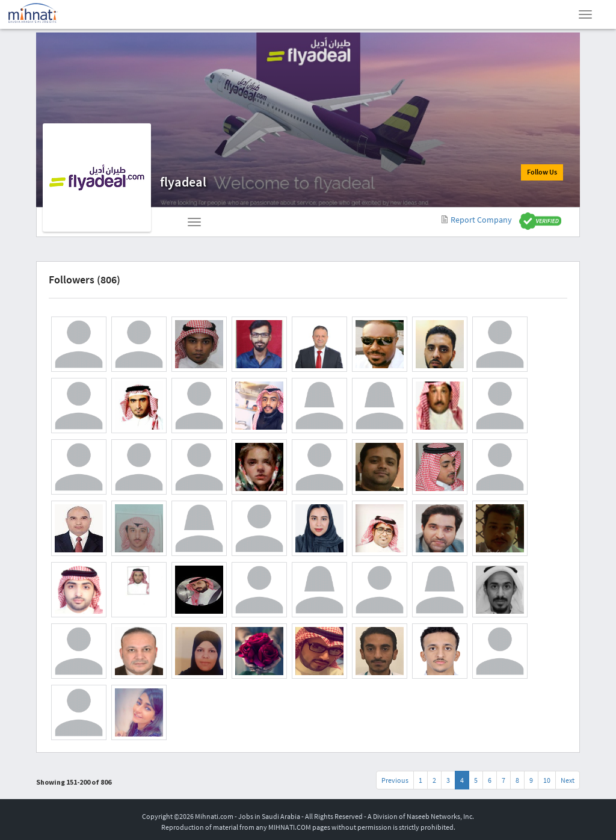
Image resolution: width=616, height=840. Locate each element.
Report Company (477, 220)
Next (568, 780)
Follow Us (541, 173)
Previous (395, 780)
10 (547, 780)
